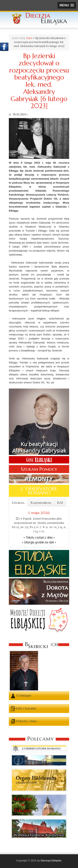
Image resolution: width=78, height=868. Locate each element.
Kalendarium (41, 503)
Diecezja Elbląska (51, 861)
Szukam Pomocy (39, 469)
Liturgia (18, 503)
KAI (60, 503)
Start (29, 38)
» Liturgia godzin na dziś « (39, 542)
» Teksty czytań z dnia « (39, 538)
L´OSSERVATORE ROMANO (39, 491)
